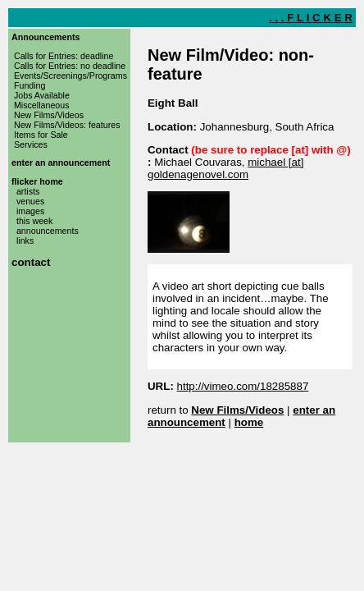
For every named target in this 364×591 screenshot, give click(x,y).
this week (34, 221)
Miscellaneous (42, 105)
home (249, 422)
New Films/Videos (49, 115)
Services (31, 144)
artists (28, 191)
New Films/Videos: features (67, 125)
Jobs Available (42, 95)
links (25, 241)
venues (30, 201)
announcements (48, 231)
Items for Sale (41, 135)
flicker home (37, 181)
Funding (30, 85)
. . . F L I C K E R (311, 18)
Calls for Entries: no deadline (70, 66)
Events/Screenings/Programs (71, 76)
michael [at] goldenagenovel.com (225, 168)
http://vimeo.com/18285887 (243, 386)
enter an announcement (61, 163)
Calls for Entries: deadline (64, 56)
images (30, 211)
